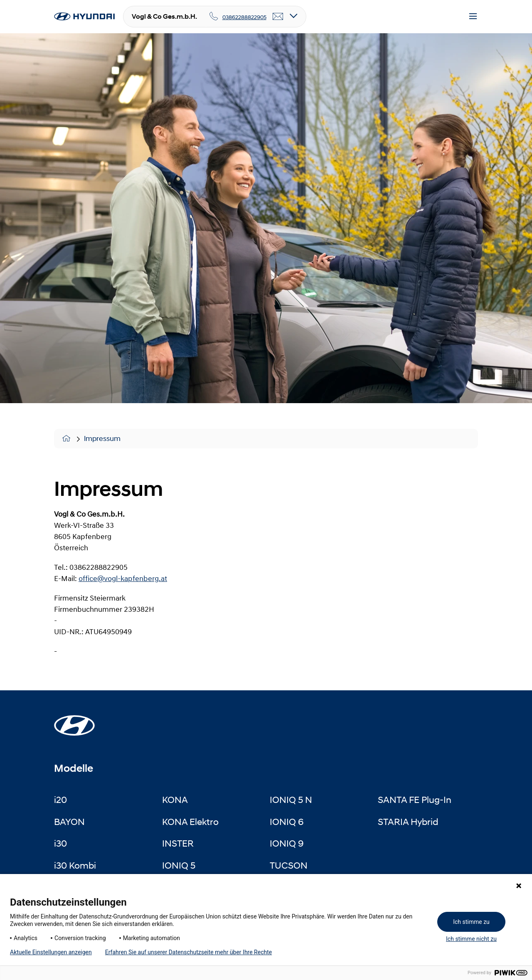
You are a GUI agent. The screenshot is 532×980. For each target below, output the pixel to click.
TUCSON (289, 865)
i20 (60, 800)
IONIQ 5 (179, 865)
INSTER (178, 843)
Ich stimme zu (471, 922)
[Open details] (294, 16)
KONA (175, 800)
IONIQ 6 (287, 822)
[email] (278, 17)
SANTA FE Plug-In (415, 800)
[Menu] (473, 17)
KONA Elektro (190, 822)
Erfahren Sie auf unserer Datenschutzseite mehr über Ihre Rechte (188, 952)
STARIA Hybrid (408, 822)
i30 (60, 843)
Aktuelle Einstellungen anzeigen (51, 952)
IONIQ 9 (287, 843)
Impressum (102, 438)
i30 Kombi (75, 865)
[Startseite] (74, 721)
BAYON (69, 822)
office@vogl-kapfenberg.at (123, 579)
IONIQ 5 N (291, 800)
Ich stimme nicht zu (471, 939)
